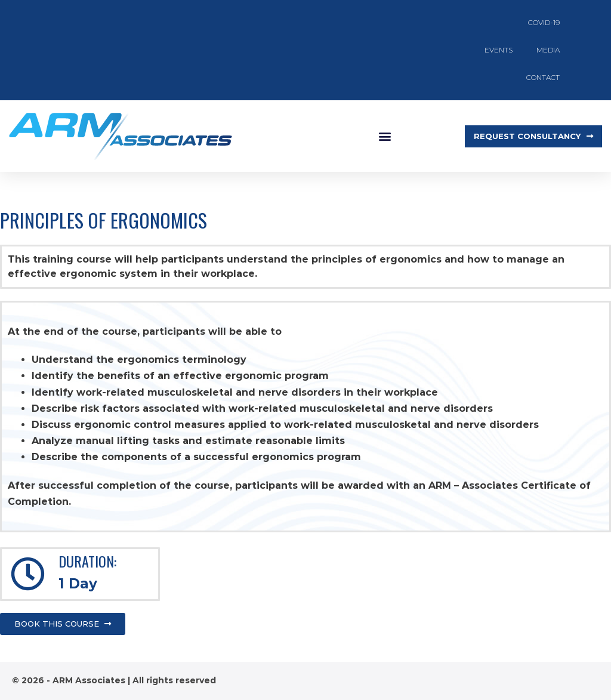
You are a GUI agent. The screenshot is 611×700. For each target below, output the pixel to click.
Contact (543, 77)
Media (548, 50)
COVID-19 (544, 22)
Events (499, 50)
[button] (385, 136)
